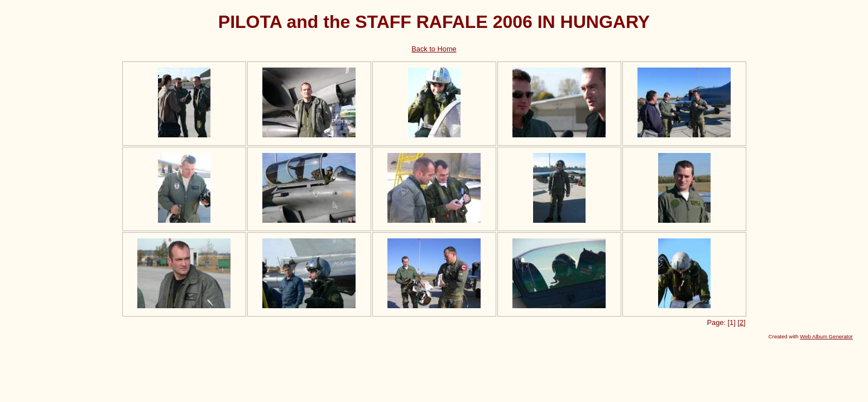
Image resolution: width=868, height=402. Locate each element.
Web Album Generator (826, 336)
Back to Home (434, 49)
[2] (741, 322)
